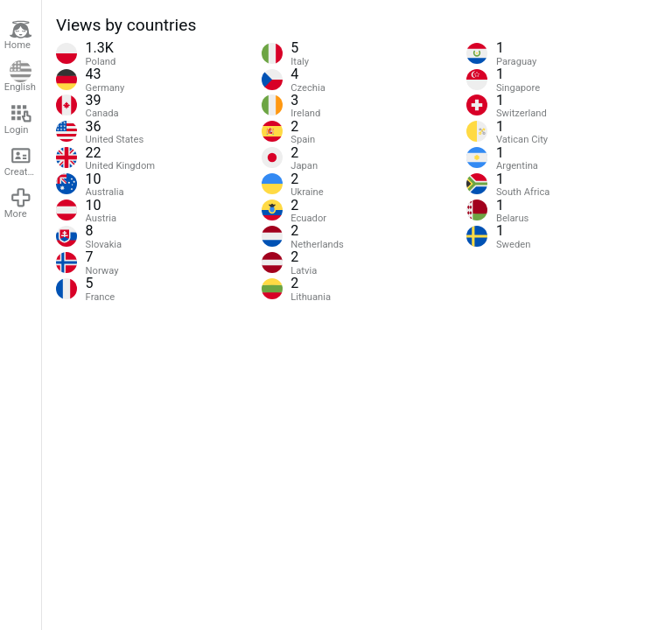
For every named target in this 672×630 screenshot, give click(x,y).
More (18, 203)
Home (18, 35)
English (20, 77)
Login (18, 119)
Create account (23, 161)
